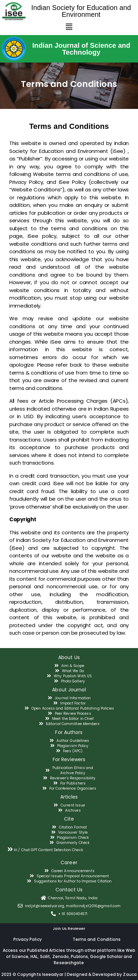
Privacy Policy (27, 939)
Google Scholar (107, 956)
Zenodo (61, 956)
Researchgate (69, 963)
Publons (79, 956)
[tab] (69, 849)
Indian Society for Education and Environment (81, 11)
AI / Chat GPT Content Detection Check (48, 850)
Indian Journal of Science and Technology (81, 49)
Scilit (45, 956)
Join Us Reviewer (69, 928)
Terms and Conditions (97, 939)
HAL (34, 956)
